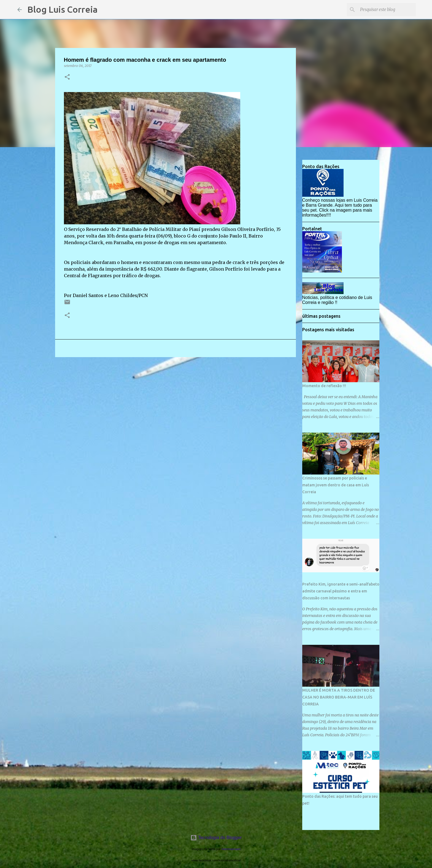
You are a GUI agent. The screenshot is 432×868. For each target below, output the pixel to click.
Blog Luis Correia (62, 9)
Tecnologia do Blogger (216, 838)
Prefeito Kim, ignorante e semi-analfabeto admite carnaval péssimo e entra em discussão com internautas (341, 591)
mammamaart (231, 849)
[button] (67, 77)
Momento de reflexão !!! (324, 386)
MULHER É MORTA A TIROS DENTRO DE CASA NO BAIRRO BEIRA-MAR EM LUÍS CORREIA (339, 697)
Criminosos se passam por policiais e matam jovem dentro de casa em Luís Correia (336, 485)
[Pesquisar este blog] (387, 10)
